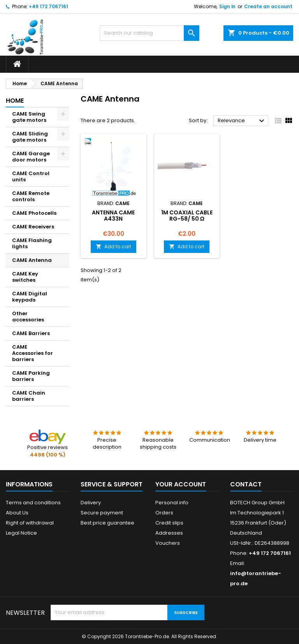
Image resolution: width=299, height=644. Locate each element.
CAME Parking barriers (31, 376)
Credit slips (169, 523)
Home (15, 101)
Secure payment (102, 513)
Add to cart (113, 247)
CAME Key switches (25, 277)
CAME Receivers (33, 227)
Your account (181, 484)
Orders (164, 513)
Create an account (268, 6)
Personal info (172, 503)
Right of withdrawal (30, 523)
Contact (246, 484)
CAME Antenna (32, 260)
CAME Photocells (34, 213)
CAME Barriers (31, 333)
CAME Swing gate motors (29, 117)
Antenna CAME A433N (113, 216)
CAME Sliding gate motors (30, 137)
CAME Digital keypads (30, 297)
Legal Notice (21, 533)
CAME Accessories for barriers (33, 353)
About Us (17, 513)
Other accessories (28, 317)
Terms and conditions (33, 503)
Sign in (227, 6)
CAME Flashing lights (32, 243)
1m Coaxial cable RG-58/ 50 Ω (187, 216)
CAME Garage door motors (31, 157)
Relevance (242, 121)
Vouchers (168, 543)
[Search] (149, 33)
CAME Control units (31, 176)
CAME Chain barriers (29, 396)
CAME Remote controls (31, 196)
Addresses (169, 533)
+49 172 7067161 (48, 6)
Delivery (91, 503)
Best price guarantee (107, 523)
